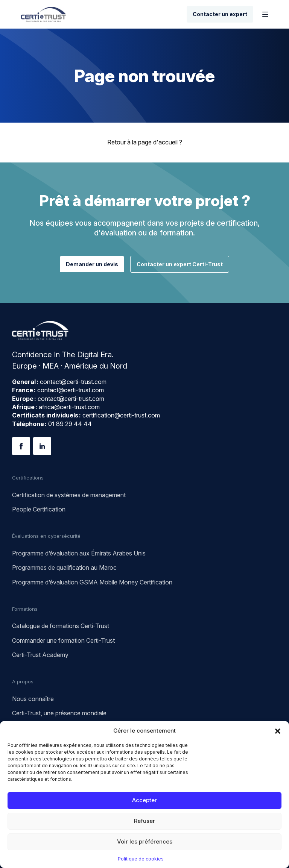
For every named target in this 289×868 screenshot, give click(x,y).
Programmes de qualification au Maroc (64, 568)
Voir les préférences (145, 841)
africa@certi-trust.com (69, 407)
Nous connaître (33, 699)
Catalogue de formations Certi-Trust (61, 626)
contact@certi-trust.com (73, 382)
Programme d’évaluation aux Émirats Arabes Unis (79, 553)
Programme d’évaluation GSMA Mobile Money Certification (92, 582)
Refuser (144, 821)
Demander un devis (92, 264)
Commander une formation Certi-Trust (63, 640)
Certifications (28, 478)
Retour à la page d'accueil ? (145, 142)
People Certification (39, 509)
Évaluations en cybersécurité (46, 536)
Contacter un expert (220, 14)
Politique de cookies (141, 859)
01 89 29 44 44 (70, 424)
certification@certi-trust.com (121, 415)
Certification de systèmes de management (69, 495)
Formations (25, 609)
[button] (278, 730)
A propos (23, 681)
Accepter (144, 800)
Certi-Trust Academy (40, 655)
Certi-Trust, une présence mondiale (59, 713)
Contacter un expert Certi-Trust (180, 264)
